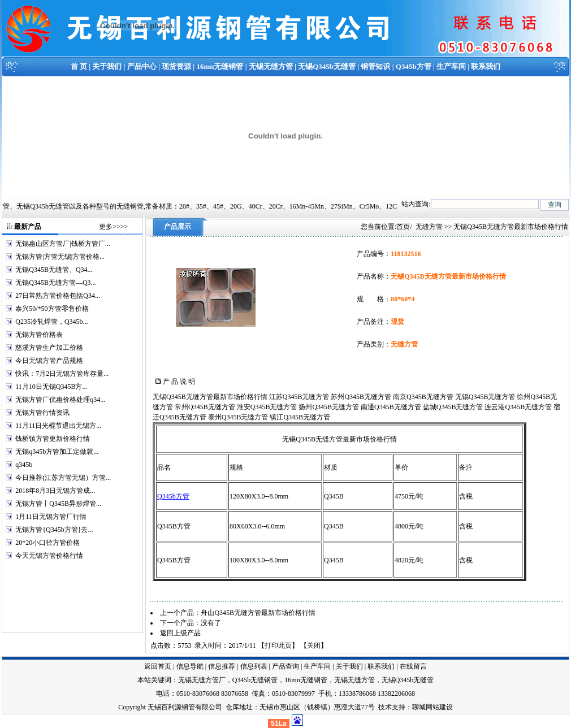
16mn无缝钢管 (220, 66)
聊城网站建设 (432, 707)
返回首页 (158, 666)
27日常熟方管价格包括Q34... (58, 296)
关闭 (314, 645)
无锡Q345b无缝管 (327, 66)
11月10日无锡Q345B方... (51, 387)
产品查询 (285, 666)
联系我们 (486, 66)
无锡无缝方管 (271, 66)
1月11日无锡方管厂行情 (51, 517)
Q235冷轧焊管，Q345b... (51, 322)
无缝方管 (429, 227)
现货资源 (176, 66)
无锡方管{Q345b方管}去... (54, 530)
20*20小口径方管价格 (47, 543)
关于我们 (107, 66)
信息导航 (190, 666)
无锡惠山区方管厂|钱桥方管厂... (62, 244)
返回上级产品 (180, 633)
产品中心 (142, 66)
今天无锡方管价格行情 (49, 556)
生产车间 (451, 66)
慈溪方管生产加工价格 (49, 348)
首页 (403, 227)
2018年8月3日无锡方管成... (55, 491)
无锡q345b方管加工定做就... (57, 452)
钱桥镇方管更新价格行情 (53, 439)
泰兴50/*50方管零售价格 (52, 309)
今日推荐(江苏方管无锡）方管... (63, 478)
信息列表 (254, 666)
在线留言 (413, 666)
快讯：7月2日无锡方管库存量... (62, 374)
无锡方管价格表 (39, 335)
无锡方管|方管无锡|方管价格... (60, 257)
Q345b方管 (414, 66)
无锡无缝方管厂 (202, 680)
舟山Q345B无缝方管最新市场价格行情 (258, 613)
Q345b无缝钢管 (255, 680)
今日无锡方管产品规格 (49, 361)
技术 (385, 707)
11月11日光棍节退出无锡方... (58, 426)
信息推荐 (222, 666)
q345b (24, 465)
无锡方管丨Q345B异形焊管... (58, 504)
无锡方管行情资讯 (42, 413)
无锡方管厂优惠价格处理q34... (60, 400)
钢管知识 (375, 66)
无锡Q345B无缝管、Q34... (54, 270)
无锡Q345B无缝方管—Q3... (55, 283)
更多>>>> (113, 227)
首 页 (79, 66)
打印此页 (278, 645)
